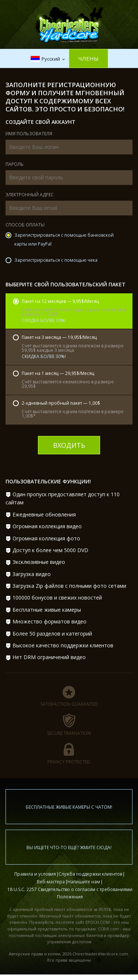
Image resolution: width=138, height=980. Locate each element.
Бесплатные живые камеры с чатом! (69, 807)
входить (69, 445)
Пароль (15, 165)
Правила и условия (35, 874)
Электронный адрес (30, 195)
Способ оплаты (25, 225)
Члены (89, 58)
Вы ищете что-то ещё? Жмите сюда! (69, 847)
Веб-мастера (51, 882)
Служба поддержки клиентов (90, 874)
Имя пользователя (29, 134)
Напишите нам (84, 882)
